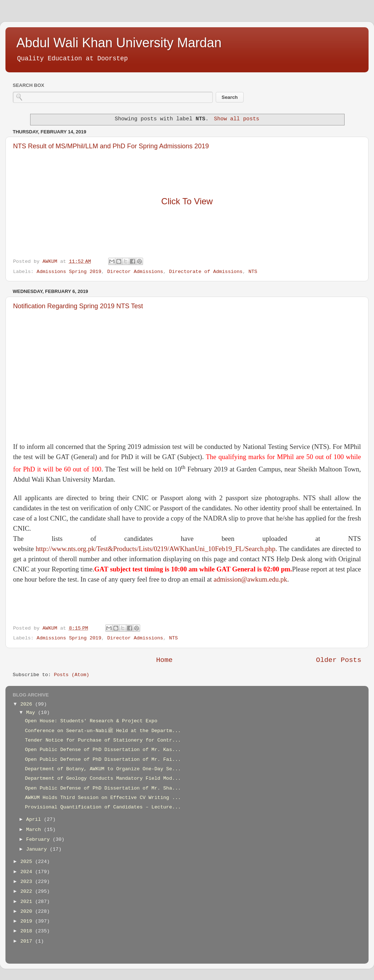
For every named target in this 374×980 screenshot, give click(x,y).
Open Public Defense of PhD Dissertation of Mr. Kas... (103, 750)
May (32, 713)
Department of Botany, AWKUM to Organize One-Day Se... (103, 769)
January (38, 849)
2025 (28, 862)
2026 (28, 704)
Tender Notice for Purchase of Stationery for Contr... (103, 740)
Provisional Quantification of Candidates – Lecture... (103, 807)
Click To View (187, 201)
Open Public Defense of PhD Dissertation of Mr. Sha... (103, 788)
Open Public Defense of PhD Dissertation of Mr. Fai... (103, 760)
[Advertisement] (187, 376)
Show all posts (237, 119)
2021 (28, 902)
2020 (28, 911)
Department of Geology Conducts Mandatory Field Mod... (103, 778)
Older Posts (339, 660)
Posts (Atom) (71, 675)
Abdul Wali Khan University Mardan (119, 43)
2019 (28, 921)
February (39, 840)
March (35, 830)
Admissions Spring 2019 (69, 272)
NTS (253, 272)
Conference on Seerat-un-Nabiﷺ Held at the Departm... (103, 731)
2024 (28, 872)
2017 (28, 941)
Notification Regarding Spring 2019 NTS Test (78, 306)
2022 (28, 891)
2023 (28, 882)
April (35, 820)
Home (164, 660)
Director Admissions (135, 272)
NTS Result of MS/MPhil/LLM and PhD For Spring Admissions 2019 (111, 146)
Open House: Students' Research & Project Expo (91, 721)
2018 (28, 931)
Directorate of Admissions (206, 272)
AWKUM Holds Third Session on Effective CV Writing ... (103, 798)
